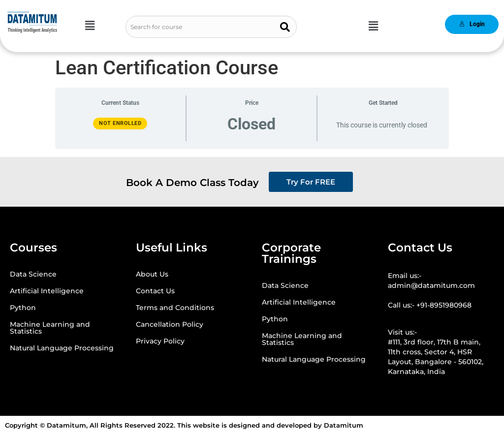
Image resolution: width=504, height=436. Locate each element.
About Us (152, 274)
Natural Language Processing (62, 348)
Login (472, 24)
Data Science (33, 274)
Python (23, 308)
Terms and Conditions (175, 308)
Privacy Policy (160, 341)
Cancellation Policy (170, 324)
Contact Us (155, 291)
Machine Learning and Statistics (50, 328)
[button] (90, 26)
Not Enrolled (120, 123)
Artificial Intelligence (47, 291)
